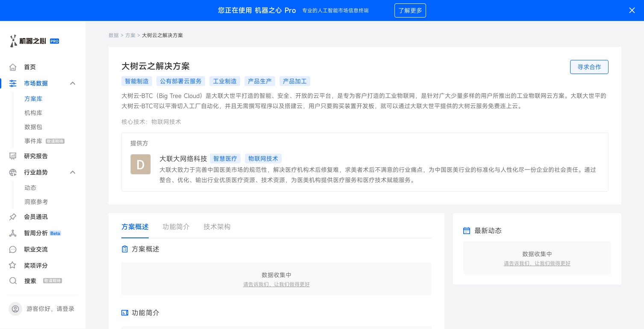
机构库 (33, 113)
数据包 (33, 127)
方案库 (33, 99)
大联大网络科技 (183, 159)
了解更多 (410, 10)
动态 (30, 188)
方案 (130, 35)
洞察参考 (36, 202)
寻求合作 (589, 67)
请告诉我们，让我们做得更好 (276, 284)
